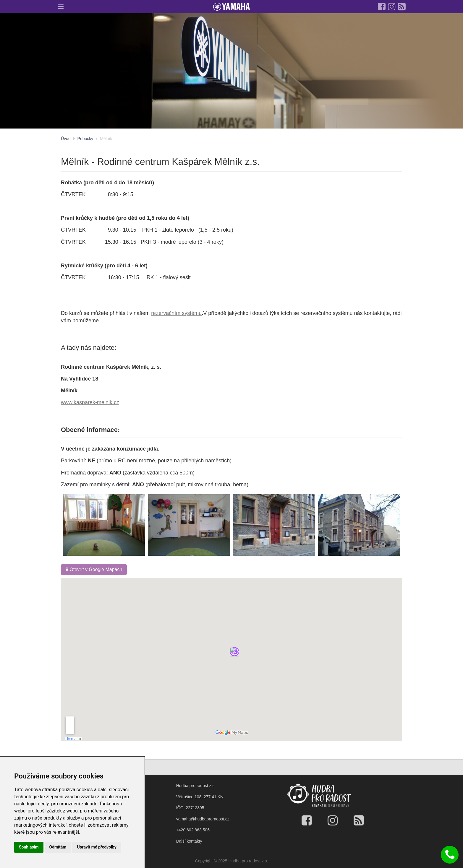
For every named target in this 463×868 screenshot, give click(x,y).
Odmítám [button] (58, 847)
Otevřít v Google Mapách (94, 569)
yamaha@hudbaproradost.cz (203, 819)
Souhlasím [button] (29, 847)
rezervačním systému (176, 313)
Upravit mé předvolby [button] (97, 847)
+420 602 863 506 (193, 830)
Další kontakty (189, 841)
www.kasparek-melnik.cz (90, 402)
